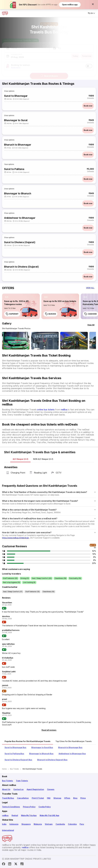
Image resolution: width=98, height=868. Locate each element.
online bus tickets (46, 410)
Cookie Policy (45, 807)
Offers (67, 798)
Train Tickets (22, 781)
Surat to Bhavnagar (16, 96)
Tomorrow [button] (87, 54)
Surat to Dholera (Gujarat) (20, 242)
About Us (6, 789)
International (8, 830)
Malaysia (38, 824)
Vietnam (49, 824)
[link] (21, 306)
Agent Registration (35, 789)
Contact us (19, 789)
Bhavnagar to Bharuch (18, 193)
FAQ (49, 798)
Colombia (72, 824)
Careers (51, 789)
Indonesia (14, 824)
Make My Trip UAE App (49, 815)
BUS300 (50, 314)
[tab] (20, 459)
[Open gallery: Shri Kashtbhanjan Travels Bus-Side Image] (74, 341)
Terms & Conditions (11, 807)
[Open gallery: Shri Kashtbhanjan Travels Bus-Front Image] (16, 341)
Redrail (15, 815)
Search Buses (49, 74)
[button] (93, 4)
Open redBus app (70, 5)
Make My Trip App (29, 815)
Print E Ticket (38, 798)
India (4, 824)
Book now (88, 106)
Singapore (26, 824)
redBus (64, 410)
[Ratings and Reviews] (49, 22)
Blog (75, 798)
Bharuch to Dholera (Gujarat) (21, 267)
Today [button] (75, 54)
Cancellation (23, 798)
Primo (83, 798)
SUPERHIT (12, 314)
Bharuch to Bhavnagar (18, 145)
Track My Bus (8, 798)
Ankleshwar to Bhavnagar (20, 218)
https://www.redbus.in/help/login (16, 538)
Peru (82, 824)
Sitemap (57, 798)
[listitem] (7, 297)
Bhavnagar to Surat (16, 120)
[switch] (89, 64)
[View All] (91, 325)
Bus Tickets (7, 781)
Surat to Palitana (14, 169)
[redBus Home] (5, 13)
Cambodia (60, 824)
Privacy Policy (29, 807)
